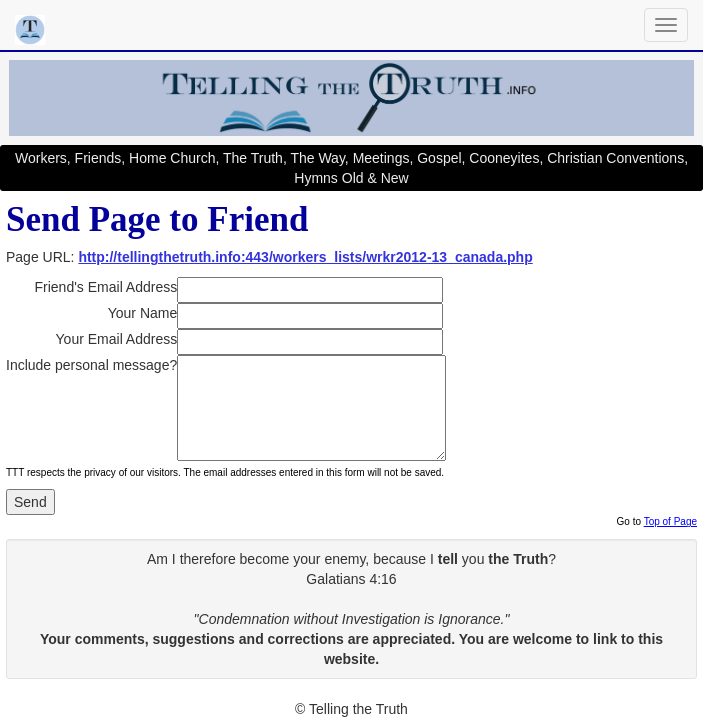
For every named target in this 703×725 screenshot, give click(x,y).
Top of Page (670, 521)
